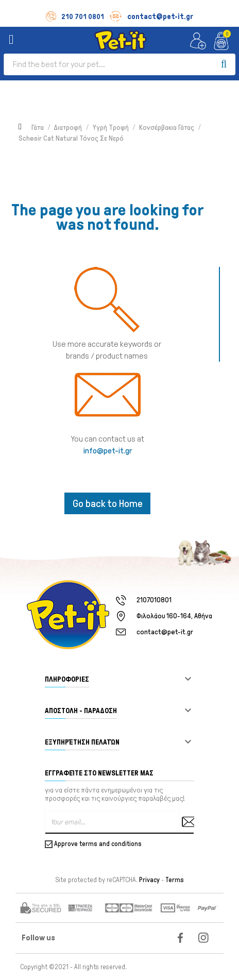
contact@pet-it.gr (151, 16)
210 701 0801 (75, 17)
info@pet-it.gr (108, 451)
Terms (175, 880)
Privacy (149, 880)
